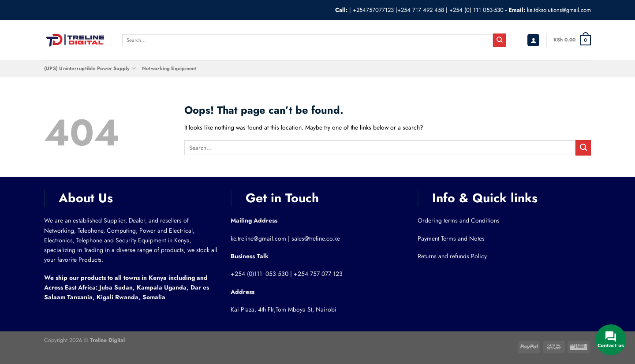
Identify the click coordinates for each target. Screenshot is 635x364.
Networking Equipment (169, 68)
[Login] (534, 40)
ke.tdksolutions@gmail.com (559, 10)
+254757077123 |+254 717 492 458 (398, 10)
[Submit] (500, 40)
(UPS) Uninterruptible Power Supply (90, 69)
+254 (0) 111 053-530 (476, 10)
